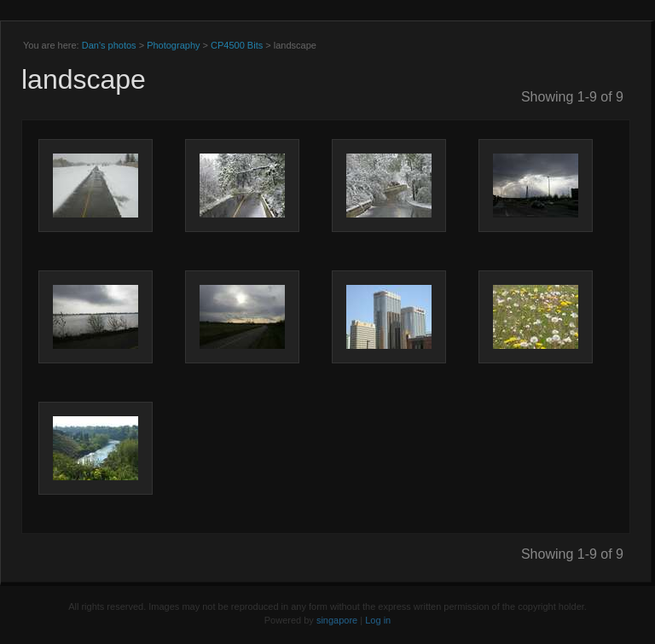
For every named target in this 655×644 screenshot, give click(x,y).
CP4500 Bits (237, 45)
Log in (378, 620)
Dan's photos (109, 45)
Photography (173, 45)
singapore (337, 620)
